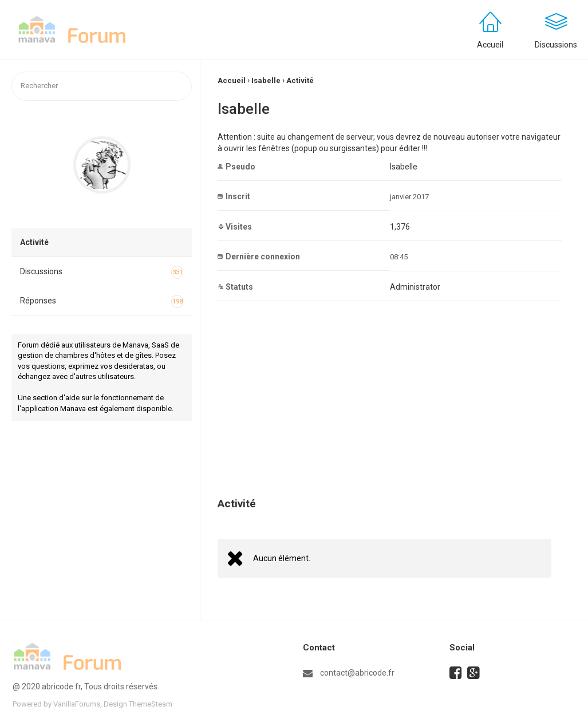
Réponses (102, 302)
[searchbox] (102, 86)
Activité (34, 242)
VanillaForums (77, 704)
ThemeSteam (151, 704)
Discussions (102, 273)
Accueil (490, 45)
